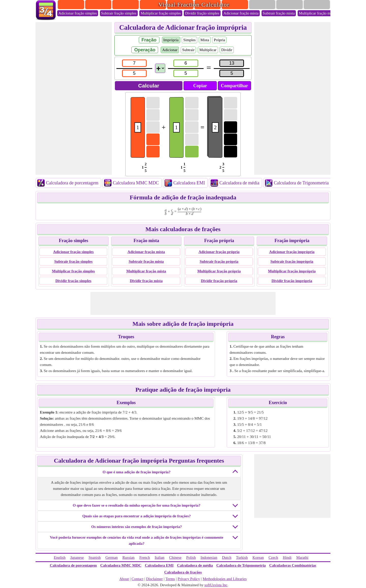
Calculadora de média (239, 183)
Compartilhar (234, 86)
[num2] (186, 63)
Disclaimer (155, 579)
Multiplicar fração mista (317, 13)
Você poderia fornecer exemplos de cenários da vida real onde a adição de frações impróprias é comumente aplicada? (136, 540)
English (60, 557)
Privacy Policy (189, 579)
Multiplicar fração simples (161, 13)
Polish (191, 557)
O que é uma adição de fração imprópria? (137, 472)
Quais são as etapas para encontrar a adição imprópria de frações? (136, 516)
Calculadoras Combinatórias (293, 565)
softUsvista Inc (216, 585)
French (145, 557)
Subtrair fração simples (119, 13)
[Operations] (160, 68)
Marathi (302, 557)
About (124, 579)
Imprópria (171, 40)
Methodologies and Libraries (225, 579)
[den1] (134, 73)
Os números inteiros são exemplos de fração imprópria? (137, 527)
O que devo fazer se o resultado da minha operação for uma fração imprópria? (136, 505)
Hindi (287, 557)
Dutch (227, 557)
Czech (273, 557)
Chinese (175, 557)
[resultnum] (232, 63)
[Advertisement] (74, 98)
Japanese (77, 557)
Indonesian (209, 557)
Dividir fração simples (202, 13)
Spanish (95, 557)
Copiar (200, 86)
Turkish (242, 557)
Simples (189, 40)
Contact (138, 579)
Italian (160, 557)
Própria (219, 40)
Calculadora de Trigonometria (301, 183)
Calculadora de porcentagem (72, 183)
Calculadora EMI (189, 183)
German (112, 557)
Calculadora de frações (183, 572)
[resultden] (232, 73)
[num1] (134, 63)
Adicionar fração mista (241, 13)
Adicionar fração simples (78, 13)
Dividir (227, 50)
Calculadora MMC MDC (136, 183)
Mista (205, 40)
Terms (170, 579)
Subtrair (188, 50)
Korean (258, 557)
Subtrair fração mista (279, 13)
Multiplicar (208, 50)
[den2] (186, 73)
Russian (129, 557)
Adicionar (170, 50)
